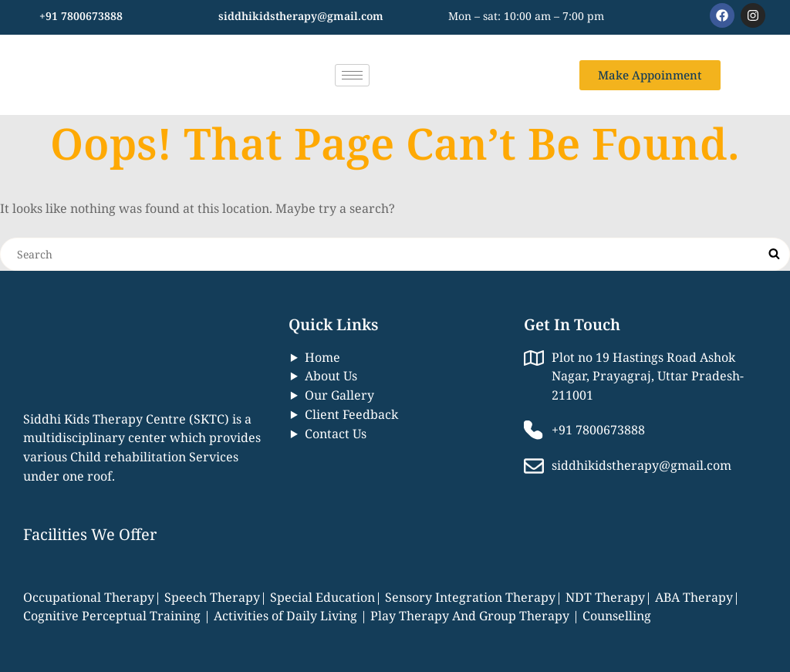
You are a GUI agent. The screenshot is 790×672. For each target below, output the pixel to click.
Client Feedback (351, 414)
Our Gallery (339, 395)
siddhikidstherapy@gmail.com (301, 16)
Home (322, 357)
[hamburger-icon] (352, 75)
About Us (331, 376)
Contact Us (336, 434)
